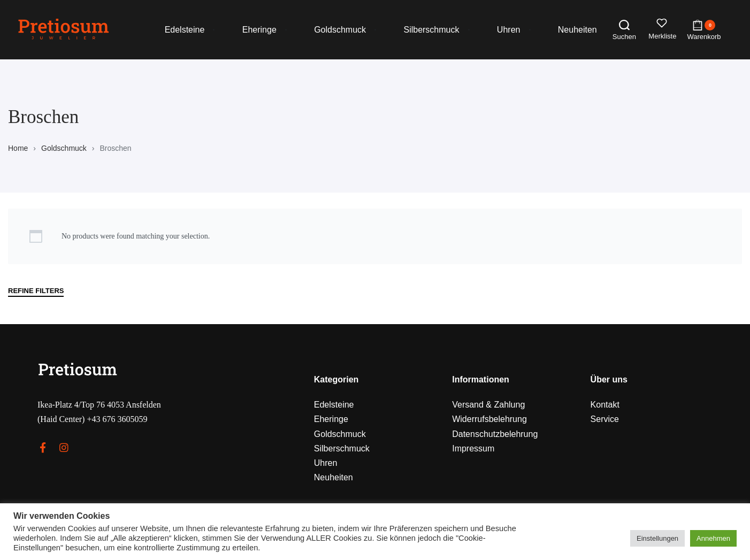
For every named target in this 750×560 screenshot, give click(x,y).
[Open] (663, 30)
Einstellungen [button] (657, 538)
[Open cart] (704, 30)
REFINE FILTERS (36, 291)
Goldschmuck (64, 148)
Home (18, 148)
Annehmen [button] (713, 538)
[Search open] (624, 30)
